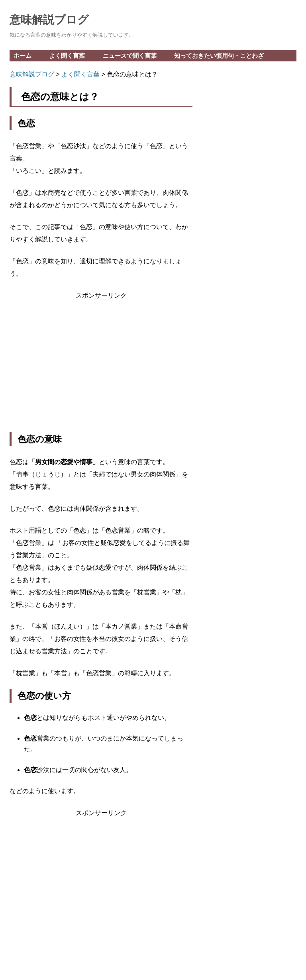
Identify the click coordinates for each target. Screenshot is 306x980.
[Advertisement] (101, 367)
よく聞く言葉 (67, 56)
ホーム (23, 56)
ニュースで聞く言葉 (130, 56)
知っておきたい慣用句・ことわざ (219, 56)
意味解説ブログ (49, 20)
